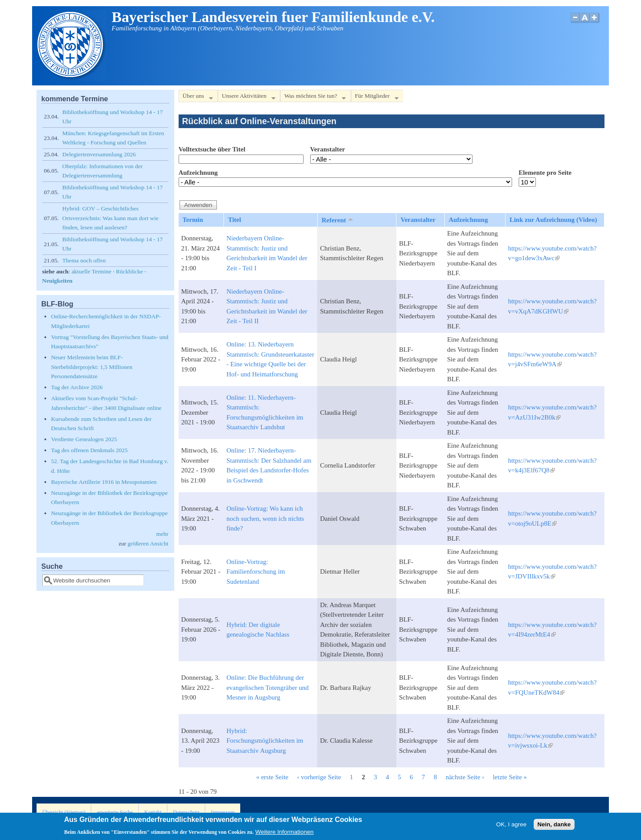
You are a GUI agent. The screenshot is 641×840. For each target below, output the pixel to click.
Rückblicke (129, 271)
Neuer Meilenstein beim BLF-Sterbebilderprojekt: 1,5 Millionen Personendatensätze (92, 367)
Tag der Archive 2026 (77, 387)
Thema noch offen (84, 260)
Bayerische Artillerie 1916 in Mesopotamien (104, 482)
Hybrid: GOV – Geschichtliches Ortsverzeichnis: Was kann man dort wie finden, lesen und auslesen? (111, 218)
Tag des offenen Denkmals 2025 (89, 450)
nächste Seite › (465, 777)
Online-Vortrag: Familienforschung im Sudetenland (256, 572)
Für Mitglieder (375, 98)
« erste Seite (272, 777)
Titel (234, 220)
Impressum (223, 812)
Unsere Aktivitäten (247, 98)
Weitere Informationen (284, 834)
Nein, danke (554, 826)
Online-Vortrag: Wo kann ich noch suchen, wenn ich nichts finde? (265, 518)
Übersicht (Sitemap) (64, 812)
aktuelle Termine (92, 271)
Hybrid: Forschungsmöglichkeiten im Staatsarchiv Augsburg (265, 741)
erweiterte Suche (115, 812)
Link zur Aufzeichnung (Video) (553, 220)
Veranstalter (328, 149)
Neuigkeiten (57, 281)
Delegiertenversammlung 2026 (99, 154)
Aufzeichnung (198, 173)
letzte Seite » (510, 777)
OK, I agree (511, 826)
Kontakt (153, 812)
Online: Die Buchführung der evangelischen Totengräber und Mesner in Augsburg (268, 687)
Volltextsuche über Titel (212, 149)
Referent (338, 220)
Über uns (196, 98)
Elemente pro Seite (545, 173)
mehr (162, 534)
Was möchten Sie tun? (313, 98)
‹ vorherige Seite (319, 777)
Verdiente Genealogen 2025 (84, 439)
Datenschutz (186, 812)
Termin (193, 220)
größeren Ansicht (148, 543)
